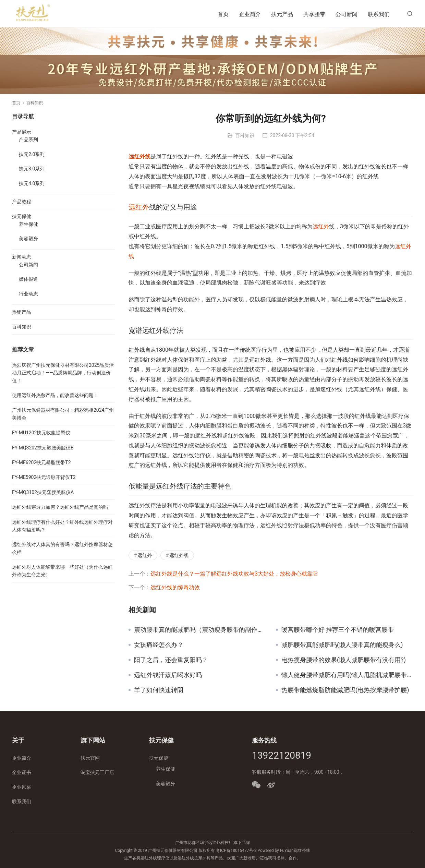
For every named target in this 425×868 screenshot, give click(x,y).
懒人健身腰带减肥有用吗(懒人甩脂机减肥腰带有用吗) (347, 675)
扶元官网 (90, 758)
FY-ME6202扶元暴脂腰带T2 (41, 462)
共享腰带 (314, 14)
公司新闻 (347, 14)
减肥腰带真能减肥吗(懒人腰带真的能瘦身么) (342, 645)
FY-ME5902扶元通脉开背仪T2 (44, 477)
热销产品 (22, 312)
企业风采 (22, 787)
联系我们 (379, 14)
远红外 (139, 207)
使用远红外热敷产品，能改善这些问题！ (55, 395)
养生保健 (28, 224)
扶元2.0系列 (32, 154)
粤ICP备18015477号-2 (236, 851)
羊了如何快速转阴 (159, 690)
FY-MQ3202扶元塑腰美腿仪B (43, 448)
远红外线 (139, 156)
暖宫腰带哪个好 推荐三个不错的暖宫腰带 (338, 630)
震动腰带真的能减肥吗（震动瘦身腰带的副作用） (200, 630)
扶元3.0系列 (32, 169)
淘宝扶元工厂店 (97, 772)
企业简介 (250, 14)
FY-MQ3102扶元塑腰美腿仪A (43, 492)
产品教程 (22, 202)
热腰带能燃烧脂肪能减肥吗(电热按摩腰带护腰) (345, 690)
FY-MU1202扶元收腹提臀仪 (41, 433)
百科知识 (245, 135)
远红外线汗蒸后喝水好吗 (168, 675)
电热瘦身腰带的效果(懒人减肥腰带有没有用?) (344, 660)
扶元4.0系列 (32, 183)
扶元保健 (22, 216)
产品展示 (22, 132)
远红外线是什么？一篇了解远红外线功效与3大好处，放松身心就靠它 (234, 574)
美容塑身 (28, 239)
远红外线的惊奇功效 (175, 587)
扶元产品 (282, 14)
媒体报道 (28, 279)
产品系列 (28, 140)
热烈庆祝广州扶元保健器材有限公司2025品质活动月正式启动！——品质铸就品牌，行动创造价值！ (63, 373)
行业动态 (28, 294)
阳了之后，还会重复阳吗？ (171, 660)
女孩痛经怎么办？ (159, 645)
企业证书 (22, 772)
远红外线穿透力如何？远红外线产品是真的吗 (60, 507)
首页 (223, 14)
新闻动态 (22, 257)
